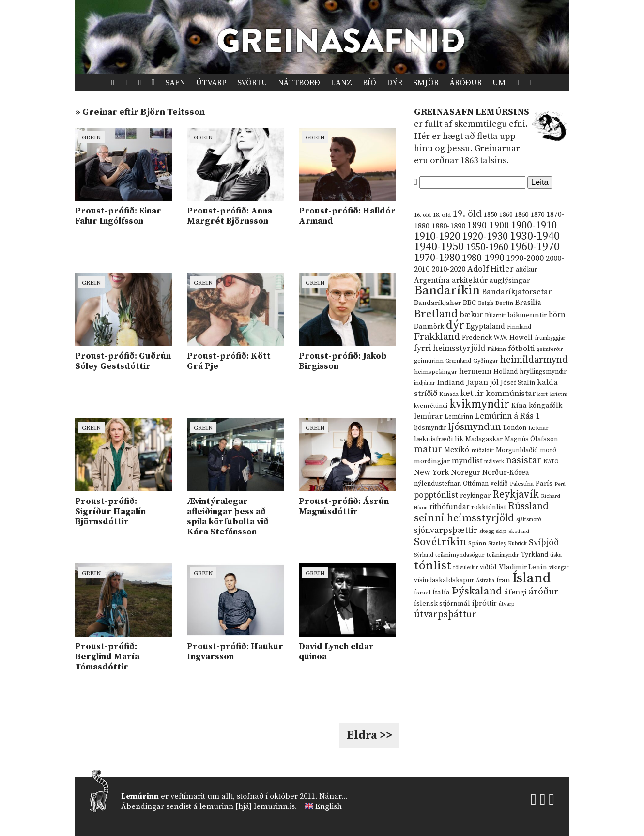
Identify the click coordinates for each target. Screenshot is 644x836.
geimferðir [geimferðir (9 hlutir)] (550, 350)
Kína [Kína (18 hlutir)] (519, 405)
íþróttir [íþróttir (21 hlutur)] (484, 603)
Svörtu (252, 83)
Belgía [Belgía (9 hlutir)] (486, 304)
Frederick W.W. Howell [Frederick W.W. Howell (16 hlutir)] (497, 338)
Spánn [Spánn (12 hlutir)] (477, 543)
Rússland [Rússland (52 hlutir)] (528, 507)
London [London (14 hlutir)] (515, 428)
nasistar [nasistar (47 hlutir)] (524, 461)
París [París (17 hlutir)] (544, 484)
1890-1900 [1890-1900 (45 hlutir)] (488, 226)
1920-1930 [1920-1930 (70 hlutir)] (485, 236)
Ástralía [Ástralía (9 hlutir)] (485, 581)
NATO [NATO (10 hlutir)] (551, 462)
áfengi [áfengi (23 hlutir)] (515, 592)
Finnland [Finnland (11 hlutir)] (519, 327)
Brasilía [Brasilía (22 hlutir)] (528, 303)
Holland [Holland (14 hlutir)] (506, 372)
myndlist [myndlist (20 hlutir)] (467, 461)
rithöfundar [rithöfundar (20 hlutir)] (449, 507)
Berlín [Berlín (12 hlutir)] (504, 303)
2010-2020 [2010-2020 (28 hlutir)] (448, 269)
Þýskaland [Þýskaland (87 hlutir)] (477, 591)
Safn (175, 83)
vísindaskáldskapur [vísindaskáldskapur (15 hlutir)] (444, 580)
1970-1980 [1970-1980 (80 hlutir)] (437, 258)
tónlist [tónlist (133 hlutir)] (433, 566)
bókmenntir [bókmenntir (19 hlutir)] (527, 315)
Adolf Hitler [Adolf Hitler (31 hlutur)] (491, 269)
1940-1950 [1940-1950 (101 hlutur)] (439, 247)
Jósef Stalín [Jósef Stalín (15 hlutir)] (518, 383)
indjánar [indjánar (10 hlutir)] (425, 383)
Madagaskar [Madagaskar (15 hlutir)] (484, 439)
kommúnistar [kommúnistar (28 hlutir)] (511, 394)
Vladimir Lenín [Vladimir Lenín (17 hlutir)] (523, 567)
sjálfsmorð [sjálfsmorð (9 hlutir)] (529, 520)
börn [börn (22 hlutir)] (557, 315)
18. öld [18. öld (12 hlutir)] (442, 215)
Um (499, 83)
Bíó (369, 83)
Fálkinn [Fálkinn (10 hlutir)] (497, 349)
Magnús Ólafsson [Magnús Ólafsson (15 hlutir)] (531, 439)
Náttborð (299, 83)
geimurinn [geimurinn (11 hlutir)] (429, 361)
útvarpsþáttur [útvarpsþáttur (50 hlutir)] (445, 615)
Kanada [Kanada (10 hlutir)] (449, 394)
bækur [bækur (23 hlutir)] (471, 315)
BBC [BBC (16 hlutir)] (469, 303)
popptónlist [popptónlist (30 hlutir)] (436, 495)
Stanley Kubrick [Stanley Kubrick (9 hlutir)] (507, 544)
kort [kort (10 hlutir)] (543, 394)
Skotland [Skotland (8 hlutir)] (519, 532)
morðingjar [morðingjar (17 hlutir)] (432, 461)
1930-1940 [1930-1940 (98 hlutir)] (535, 236)
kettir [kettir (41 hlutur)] (472, 393)
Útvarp (211, 83)
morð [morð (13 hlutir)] (548, 450)
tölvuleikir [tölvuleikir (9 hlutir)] (466, 568)
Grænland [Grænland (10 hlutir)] (458, 361)
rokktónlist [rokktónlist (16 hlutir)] (489, 507)
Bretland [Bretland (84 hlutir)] (436, 314)
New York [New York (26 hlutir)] (431, 473)
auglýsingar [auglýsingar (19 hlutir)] (510, 281)
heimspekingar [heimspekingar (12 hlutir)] (436, 372)
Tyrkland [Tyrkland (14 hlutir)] (535, 555)
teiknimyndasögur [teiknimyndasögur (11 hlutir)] (460, 555)
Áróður (466, 83)
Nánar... (333, 796)
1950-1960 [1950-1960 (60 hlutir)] (487, 247)
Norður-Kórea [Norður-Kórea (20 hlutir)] (506, 473)
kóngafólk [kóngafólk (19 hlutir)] (545, 405)
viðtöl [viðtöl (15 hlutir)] (488, 567)
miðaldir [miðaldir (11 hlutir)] (483, 450)
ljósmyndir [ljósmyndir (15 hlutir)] (430, 428)
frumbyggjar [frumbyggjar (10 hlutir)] (550, 338)
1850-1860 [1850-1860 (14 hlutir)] (498, 215)
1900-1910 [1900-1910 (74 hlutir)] (534, 225)
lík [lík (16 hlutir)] (459, 439)
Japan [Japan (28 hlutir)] (477, 382)
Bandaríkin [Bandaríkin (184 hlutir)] (447, 290)
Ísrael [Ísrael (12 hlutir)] (422, 593)
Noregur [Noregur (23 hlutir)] (466, 472)
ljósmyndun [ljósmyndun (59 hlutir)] (475, 427)
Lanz (341, 83)
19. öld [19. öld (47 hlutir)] (467, 214)
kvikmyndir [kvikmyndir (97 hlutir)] (479, 404)
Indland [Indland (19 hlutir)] (451, 383)
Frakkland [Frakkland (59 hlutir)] (437, 337)
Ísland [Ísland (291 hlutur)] (532, 578)
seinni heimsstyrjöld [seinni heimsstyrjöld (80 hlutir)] (464, 518)
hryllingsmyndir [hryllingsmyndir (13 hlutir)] (543, 372)
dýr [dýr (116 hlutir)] (455, 325)
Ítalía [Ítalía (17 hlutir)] (441, 593)
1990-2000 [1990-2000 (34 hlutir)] (525, 258)
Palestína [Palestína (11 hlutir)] (522, 484)
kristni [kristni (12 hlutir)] (559, 394)
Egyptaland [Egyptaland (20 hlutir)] (486, 327)
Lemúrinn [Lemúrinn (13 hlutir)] (459, 417)
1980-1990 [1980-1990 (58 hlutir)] (483, 258)
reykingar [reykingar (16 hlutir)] (475, 496)
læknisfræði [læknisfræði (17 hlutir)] (433, 439)
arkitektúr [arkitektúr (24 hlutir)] (470, 280)
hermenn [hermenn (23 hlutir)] (475, 371)
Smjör (426, 83)
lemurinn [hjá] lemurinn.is (247, 806)
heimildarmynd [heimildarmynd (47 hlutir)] (534, 360)
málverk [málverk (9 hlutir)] (494, 462)
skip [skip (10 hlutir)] (501, 531)
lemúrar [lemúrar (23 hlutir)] (428, 416)
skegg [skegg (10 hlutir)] (487, 531)
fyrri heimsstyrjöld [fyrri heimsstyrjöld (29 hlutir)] (450, 349)
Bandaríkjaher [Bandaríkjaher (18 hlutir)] (437, 303)
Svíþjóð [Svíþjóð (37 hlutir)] (544, 542)
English (329, 806)
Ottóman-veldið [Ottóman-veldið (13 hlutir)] (485, 484)
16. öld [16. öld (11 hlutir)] (422, 215)
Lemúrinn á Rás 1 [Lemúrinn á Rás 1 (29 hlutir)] (507, 416)
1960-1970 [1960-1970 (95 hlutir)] (535, 247)
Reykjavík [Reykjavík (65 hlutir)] (516, 494)
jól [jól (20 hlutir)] (494, 383)
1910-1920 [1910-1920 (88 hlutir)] (437, 236)
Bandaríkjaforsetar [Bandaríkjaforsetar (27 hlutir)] (517, 292)
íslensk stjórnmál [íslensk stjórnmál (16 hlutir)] (442, 604)
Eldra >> (369, 735)
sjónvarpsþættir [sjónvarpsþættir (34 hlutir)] (446, 531)
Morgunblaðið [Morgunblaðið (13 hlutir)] (517, 450)
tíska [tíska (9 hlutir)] (556, 555)
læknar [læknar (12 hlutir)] (538, 428)
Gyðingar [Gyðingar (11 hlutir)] (486, 361)
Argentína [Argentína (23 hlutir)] (432, 280)
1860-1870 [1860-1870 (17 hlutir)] (529, 215)
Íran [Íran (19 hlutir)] (503, 580)
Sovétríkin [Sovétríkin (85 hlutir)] (440, 542)
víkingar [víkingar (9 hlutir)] (559, 568)
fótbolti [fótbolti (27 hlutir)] (521, 349)
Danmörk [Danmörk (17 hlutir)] (429, 327)
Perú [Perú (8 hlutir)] (560, 484)
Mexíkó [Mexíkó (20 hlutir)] (457, 450)
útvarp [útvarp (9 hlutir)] (506, 604)
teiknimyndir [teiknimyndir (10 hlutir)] (503, 555)
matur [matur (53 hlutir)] (428, 449)
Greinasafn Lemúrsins (472, 112)
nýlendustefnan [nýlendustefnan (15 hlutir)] (437, 484)
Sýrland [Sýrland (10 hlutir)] (424, 555)
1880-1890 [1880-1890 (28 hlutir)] (448, 226)
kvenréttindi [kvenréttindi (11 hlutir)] (431, 406)
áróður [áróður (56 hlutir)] (544, 592)
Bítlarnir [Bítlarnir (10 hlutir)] (495, 315)
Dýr (395, 83)
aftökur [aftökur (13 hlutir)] (526, 270)
